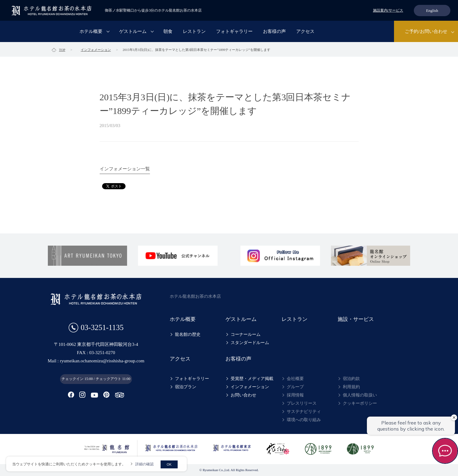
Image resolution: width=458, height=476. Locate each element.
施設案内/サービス (388, 10)
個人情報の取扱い (360, 395)
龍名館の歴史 (188, 334)
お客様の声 (274, 32)
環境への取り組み (304, 420)
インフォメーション (250, 387)
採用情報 (295, 395)
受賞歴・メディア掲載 (252, 379)
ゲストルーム (133, 32)
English (432, 11)
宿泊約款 (351, 379)
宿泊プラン (186, 387)
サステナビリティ (304, 412)
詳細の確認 (144, 464)
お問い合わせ (243, 395)
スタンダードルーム (250, 343)
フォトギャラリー (234, 32)
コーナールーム (246, 334)
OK (169, 464)
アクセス (305, 32)
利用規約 (351, 387)
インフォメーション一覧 (125, 169)
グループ (295, 387)
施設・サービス (356, 319)
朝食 (168, 32)
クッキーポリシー (360, 403)
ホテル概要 (91, 32)
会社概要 (295, 379)
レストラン (194, 32)
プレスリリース (302, 403)
